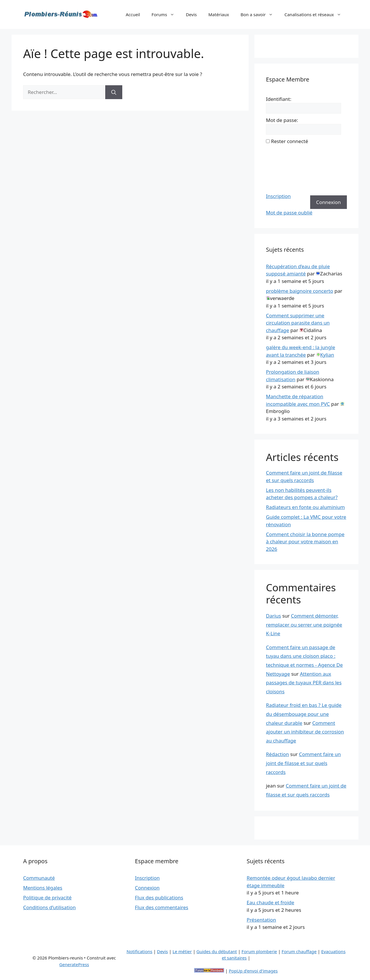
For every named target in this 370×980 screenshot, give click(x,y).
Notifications (139, 951)
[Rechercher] (114, 92)
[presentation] (290, 169)
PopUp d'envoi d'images (253, 971)
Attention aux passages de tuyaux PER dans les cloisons (304, 683)
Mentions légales (43, 888)
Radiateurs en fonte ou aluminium (305, 507)
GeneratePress (74, 964)
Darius (273, 616)
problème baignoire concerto (300, 291)
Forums (166, 14)
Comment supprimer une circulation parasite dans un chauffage (298, 323)
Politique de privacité (47, 897)
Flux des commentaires (162, 907)
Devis (191, 14)
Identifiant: (279, 99)
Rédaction (277, 754)
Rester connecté (289, 141)
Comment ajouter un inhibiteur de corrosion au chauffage (305, 732)
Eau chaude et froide (270, 902)
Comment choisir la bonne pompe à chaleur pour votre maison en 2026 (305, 542)
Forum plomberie (259, 951)
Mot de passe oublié (289, 213)
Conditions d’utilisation (49, 907)
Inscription (278, 196)
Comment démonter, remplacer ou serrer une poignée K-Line (304, 625)
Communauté (39, 878)
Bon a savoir (260, 14)
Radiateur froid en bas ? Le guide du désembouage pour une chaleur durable (304, 714)
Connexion (329, 202)
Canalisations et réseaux (316, 14)
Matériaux (219, 14)
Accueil (133, 14)
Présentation (261, 920)
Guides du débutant (217, 951)
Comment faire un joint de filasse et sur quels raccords (303, 763)
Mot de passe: (282, 120)
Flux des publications (159, 897)
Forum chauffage (299, 951)
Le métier (182, 951)
